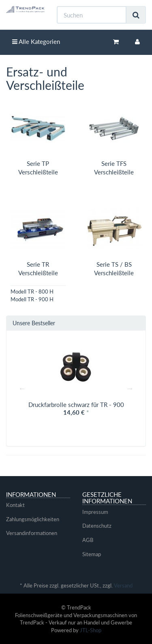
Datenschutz (97, 526)
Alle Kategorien (36, 41)
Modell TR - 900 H (32, 299)
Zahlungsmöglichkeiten (33, 519)
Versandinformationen (32, 533)
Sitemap (92, 554)
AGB (88, 540)
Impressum (95, 512)
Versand (123, 585)
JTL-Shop (91, 630)
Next (130, 388)
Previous (22, 388)
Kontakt (15, 505)
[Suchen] (92, 15)
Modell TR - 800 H (32, 292)
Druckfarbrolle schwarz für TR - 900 (76, 405)
